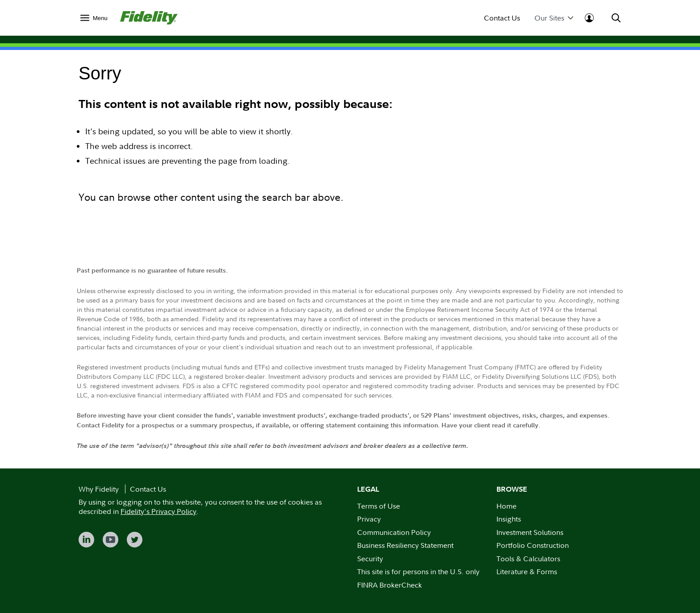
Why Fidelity (99, 489)
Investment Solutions (530, 532)
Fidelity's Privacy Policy (158, 511)
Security (370, 559)
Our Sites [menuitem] (554, 18)
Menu (100, 18)
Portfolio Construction (533, 545)
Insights (509, 519)
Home (506, 506)
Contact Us (502, 18)
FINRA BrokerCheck (390, 585)
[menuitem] (94, 18)
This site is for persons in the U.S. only (418, 572)
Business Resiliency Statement (405, 545)
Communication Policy (394, 532)
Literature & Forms (527, 572)
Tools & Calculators (528, 559)
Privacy (369, 519)
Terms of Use (379, 506)
